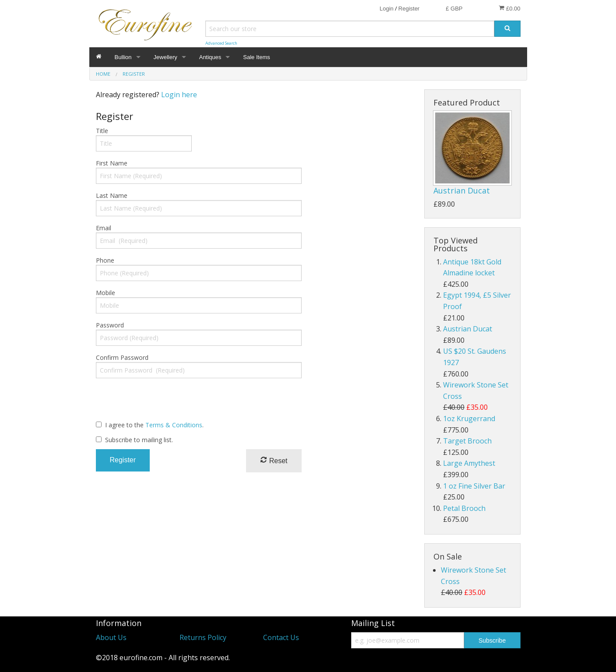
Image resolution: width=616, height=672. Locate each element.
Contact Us (281, 637)
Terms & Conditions (174, 425)
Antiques (210, 57)
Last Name (112, 195)
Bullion (123, 57)
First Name (112, 163)
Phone (105, 260)
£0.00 (509, 8)
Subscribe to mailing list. (139, 440)
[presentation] (162, 402)
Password (110, 325)
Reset (274, 460)
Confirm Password (122, 357)
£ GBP (454, 9)
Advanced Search (221, 43)
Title (102, 131)
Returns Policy (203, 637)
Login (387, 9)
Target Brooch (467, 441)
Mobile (106, 293)
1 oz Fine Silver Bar (474, 486)
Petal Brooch (464, 508)
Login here (179, 95)
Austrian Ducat (462, 190)
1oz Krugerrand (469, 419)
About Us (111, 637)
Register (409, 9)
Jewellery (165, 57)
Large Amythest (469, 463)
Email (104, 228)
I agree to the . (154, 425)
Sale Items (256, 57)
